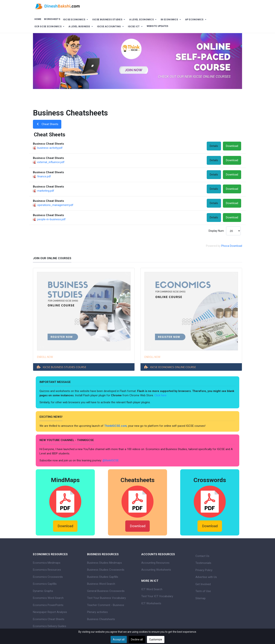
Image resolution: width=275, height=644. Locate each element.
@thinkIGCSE (111, 460)
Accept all (119, 639)
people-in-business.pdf (51, 219)
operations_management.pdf (55, 205)
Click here (161, 395)
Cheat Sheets (47, 124)
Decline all (137, 639)
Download (232, 146)
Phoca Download (232, 246)
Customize (156, 639)
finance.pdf (44, 176)
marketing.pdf (46, 191)
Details (214, 146)
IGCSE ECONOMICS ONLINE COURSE (173, 367)
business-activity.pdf (50, 148)
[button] (76, 20)
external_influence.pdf (51, 162)
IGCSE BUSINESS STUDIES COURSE (64, 367)
